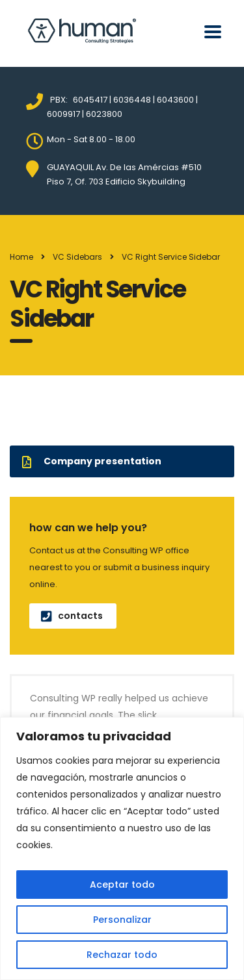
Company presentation (92, 461)
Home (21, 257)
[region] (122, 848)
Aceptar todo (122, 885)
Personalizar (122, 920)
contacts (72, 616)
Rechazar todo (122, 955)
